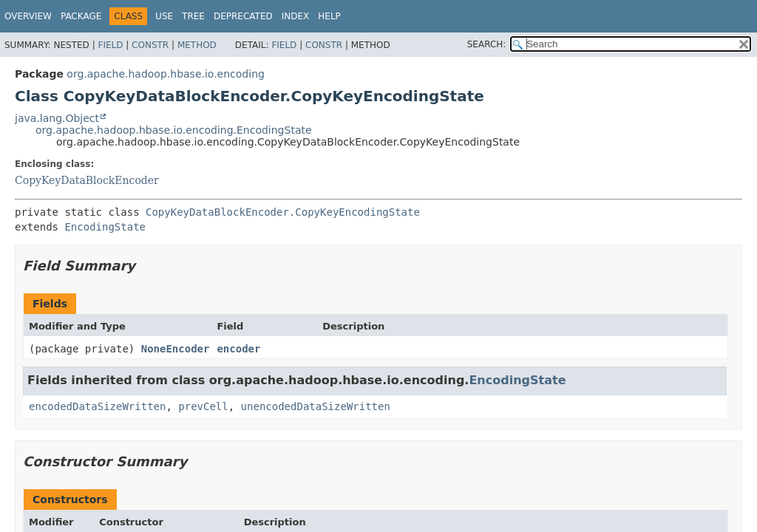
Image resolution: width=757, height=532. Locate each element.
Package (81, 16)
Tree (193, 16)
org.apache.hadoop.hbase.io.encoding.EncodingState (174, 130)
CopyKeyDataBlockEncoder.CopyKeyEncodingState (283, 212)
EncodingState (105, 227)
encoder (238, 349)
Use (164, 16)
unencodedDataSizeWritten (316, 406)
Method (197, 45)
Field (110, 45)
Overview (28, 16)
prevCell (203, 406)
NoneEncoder (176, 349)
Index (296, 16)
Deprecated (243, 16)
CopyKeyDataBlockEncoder (87, 180)
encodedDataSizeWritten (97, 406)
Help (329, 16)
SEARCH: (487, 44)
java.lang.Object (57, 118)
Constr (150, 45)
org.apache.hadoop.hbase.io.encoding (166, 74)
